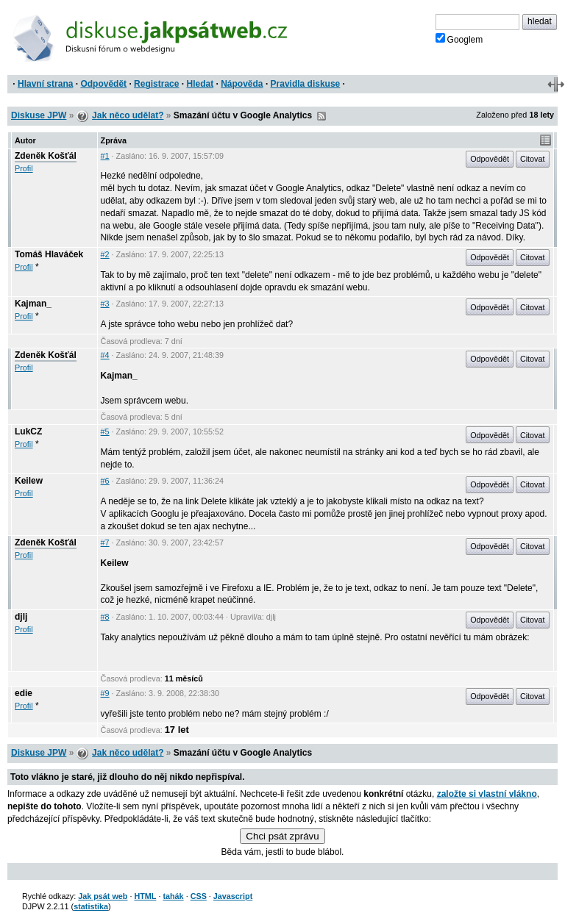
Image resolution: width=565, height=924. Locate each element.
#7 (105, 542)
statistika (91, 906)
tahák (173, 896)
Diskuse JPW (39, 115)
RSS (321, 116)
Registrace (156, 84)
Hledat (200, 84)
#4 (105, 355)
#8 (105, 617)
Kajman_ (33, 304)
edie (24, 693)
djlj (21, 617)
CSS (199, 896)
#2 (105, 254)
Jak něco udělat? (128, 115)
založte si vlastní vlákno (487, 794)
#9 (105, 693)
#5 (105, 431)
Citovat (533, 159)
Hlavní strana (45, 84)
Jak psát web (103, 896)
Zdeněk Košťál (46, 156)
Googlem (459, 39)
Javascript (233, 896)
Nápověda (242, 84)
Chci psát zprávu (282, 836)
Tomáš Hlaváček (49, 254)
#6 (105, 481)
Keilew (29, 481)
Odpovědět (103, 84)
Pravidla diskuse (306, 84)
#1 (105, 156)
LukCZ (28, 431)
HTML (145, 896)
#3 (105, 304)
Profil (24, 168)
